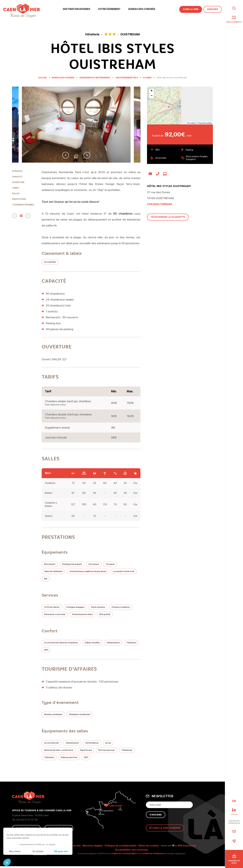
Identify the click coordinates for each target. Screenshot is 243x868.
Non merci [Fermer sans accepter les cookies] (15, 851)
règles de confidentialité (124, 854)
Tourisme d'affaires (23, 205)
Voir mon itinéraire (160, 204)
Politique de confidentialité (121, 846)
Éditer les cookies (149, 846)
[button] (7, 862)
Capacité (17, 177)
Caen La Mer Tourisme (165, 828)
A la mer (147, 78)
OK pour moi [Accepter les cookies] (61, 851)
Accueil (43, 78)
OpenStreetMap (205, 123)
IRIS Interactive (187, 846)
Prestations (19, 199)
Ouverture (18, 182)
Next (87, 155)
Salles (16, 194)
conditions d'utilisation (153, 854)
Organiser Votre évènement (95, 78)
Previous (66, 155)
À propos (17, 171)
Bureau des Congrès (63, 78)
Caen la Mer (191, 9)
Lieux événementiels (127, 78)
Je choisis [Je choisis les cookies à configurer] (38, 851)
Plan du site (74, 846)
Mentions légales (93, 846)
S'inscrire (156, 815)
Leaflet (191, 123)
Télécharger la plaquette (168, 217)
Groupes (213, 9)
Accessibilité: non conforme (131, 850)
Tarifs (15, 188)
